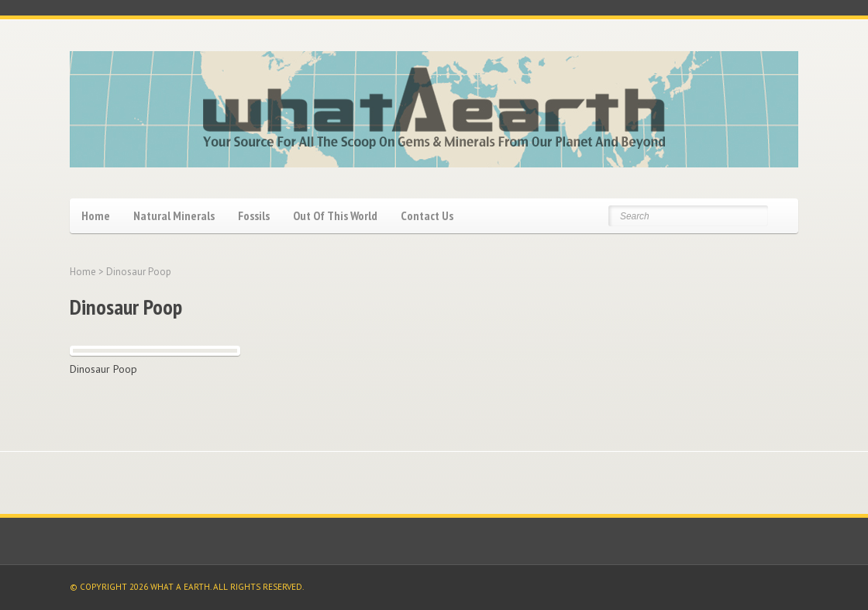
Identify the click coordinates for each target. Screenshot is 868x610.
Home (96, 215)
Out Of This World (335, 215)
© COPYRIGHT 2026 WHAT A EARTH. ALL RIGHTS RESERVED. (187, 587)
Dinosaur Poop (103, 369)
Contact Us (427, 215)
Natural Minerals (174, 215)
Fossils (254, 215)
